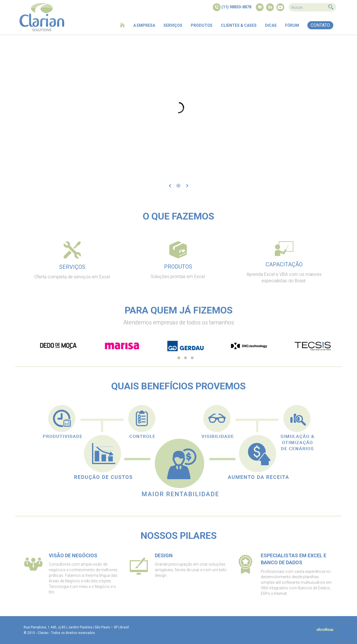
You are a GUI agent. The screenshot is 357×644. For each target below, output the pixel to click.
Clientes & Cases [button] (239, 25)
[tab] (72, 262)
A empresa (144, 25)
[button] (320, 25)
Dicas (271, 25)
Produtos (202, 25)
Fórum (292, 25)
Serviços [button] (173, 25)
